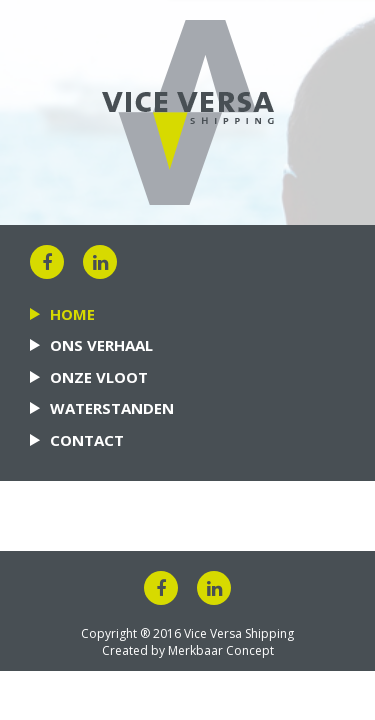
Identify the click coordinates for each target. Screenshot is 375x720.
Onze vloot (99, 377)
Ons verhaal (101, 345)
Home (72, 314)
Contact (87, 440)
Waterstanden (112, 408)
